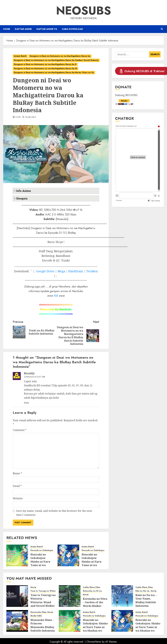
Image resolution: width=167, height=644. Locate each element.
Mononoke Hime (38, 612)
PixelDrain (76, 271)
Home (7, 29)
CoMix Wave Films (92, 587)
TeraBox (92, 271)
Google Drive (45, 271)
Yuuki (18, 117)
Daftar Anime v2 (47, 29)
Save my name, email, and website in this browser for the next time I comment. (54, 513)
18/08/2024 (31, 117)
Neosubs (84, 11)
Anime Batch (20, 56)
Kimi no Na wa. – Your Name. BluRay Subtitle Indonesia (146, 600)
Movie (33, 587)
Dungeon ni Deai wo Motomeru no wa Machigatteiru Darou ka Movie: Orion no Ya (54, 72)
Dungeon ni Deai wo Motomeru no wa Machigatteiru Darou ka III (45, 69)
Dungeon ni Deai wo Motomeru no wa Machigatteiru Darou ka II (45, 64)
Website (18, 498)
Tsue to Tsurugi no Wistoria (44, 591)
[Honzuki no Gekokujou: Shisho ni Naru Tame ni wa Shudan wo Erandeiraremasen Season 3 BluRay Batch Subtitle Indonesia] (17, 555)
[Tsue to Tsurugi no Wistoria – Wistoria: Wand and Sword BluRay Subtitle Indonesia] (17, 596)
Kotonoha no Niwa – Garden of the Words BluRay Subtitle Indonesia (95, 604)
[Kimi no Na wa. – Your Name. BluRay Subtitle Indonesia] (122, 596)
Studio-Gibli (36, 616)
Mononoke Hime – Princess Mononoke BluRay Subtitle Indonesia (43, 625)
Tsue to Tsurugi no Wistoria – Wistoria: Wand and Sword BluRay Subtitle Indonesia (43, 602)
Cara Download (72, 29)
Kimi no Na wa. (143, 591)
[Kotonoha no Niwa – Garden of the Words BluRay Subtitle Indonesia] (70, 596)
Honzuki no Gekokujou (42, 550)
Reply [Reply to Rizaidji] (26, 403)
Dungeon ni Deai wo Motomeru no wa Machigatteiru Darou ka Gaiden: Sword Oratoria (56, 60)
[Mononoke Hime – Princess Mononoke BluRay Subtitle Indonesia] (17, 621)
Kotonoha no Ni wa (92, 591)
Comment (20, 430)
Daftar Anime (23, 29)
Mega (61, 271)
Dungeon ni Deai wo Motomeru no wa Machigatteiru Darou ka (60, 56)
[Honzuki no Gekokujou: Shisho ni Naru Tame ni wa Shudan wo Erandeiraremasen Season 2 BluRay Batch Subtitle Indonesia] (68, 555)
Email (17, 486)
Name (17, 473)
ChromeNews (94, 642)
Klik (56, 296)
